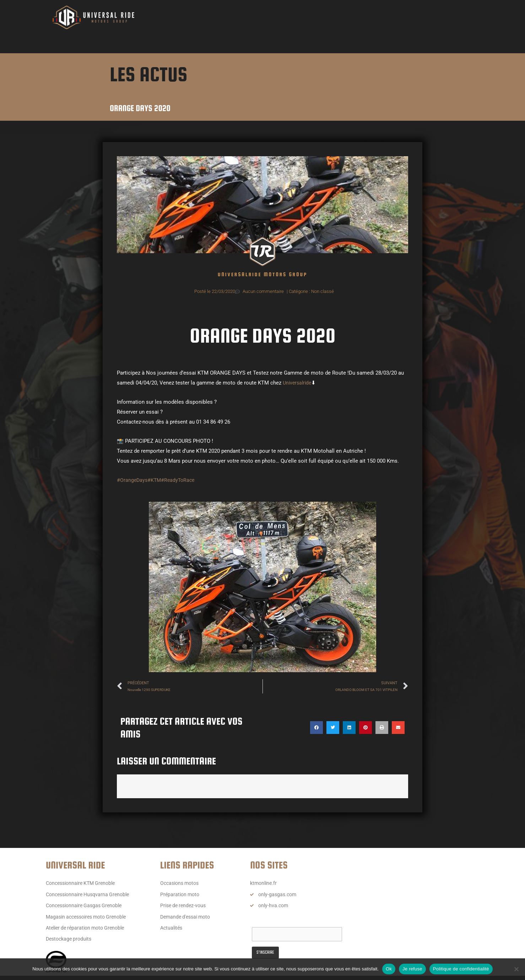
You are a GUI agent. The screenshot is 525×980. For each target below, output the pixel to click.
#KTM (156, 480)
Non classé (323, 291)
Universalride (298, 383)
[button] (316, 728)
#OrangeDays (133, 480)
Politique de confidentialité (461, 969)
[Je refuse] (516, 969)
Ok (389, 969)
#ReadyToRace (180, 480)
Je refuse (412, 969)
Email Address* (270, 922)
